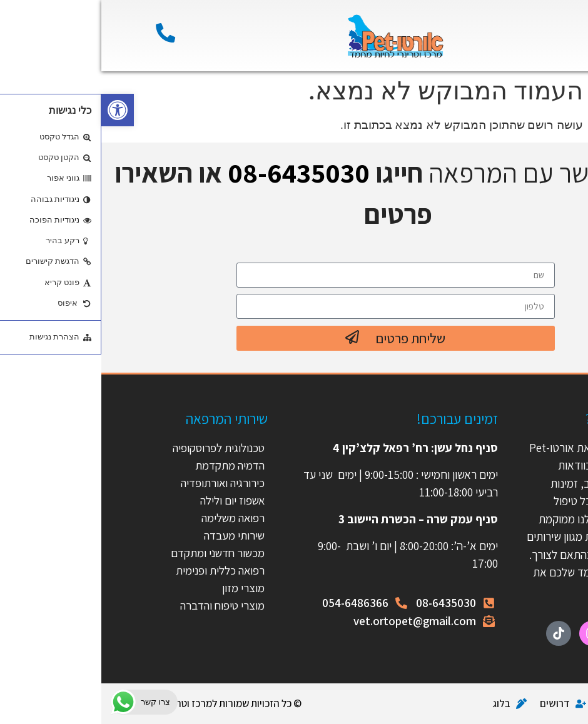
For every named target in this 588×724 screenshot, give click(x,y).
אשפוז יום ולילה (129, 500)
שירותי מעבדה (132, 535)
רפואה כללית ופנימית (118, 570)
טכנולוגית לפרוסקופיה (116, 448)
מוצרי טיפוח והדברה (120, 605)
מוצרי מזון (142, 588)
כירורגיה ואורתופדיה (120, 483)
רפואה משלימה (130, 518)
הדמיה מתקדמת (128, 465)
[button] (16, 110)
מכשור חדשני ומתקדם (115, 553)
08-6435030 (197, 173)
